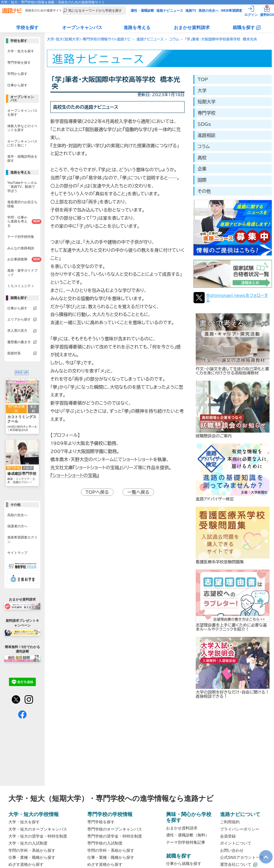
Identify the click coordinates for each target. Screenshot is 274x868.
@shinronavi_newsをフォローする (237, 298)
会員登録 (228, 836)
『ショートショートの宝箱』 (75, 475)
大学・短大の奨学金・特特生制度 (38, 836)
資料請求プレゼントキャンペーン (22, 627)
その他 (204, 191)
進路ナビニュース (170, 11)
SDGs (204, 124)
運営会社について (236, 864)
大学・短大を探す (24, 822)
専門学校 (207, 113)
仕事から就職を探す (184, 864)
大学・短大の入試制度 (28, 843)
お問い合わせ (232, 850)
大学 (202, 91)
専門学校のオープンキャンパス (115, 829)
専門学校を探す (101, 822)
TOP (203, 79)
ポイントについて (236, 843)
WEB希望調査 (232, 11)
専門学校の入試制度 (105, 843)
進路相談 (207, 135)
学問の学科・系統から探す (32, 850)
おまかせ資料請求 (192, 28)
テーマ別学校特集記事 (186, 842)
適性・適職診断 (142, 11)
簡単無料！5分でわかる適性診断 (22, 653)
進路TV (191, 11)
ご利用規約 (230, 822)
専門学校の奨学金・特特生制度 (115, 836)
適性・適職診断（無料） (188, 835)
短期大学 (207, 102)
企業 (202, 169)
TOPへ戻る (97, 492)
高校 (202, 158)
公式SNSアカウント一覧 (242, 857)
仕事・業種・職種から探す (32, 857)
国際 (202, 180)
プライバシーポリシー (240, 829)
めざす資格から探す (26, 864)
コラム (174, 39)
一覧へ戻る (138, 492)
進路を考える (137, 28)
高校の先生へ (209, 11)
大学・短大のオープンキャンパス (38, 829)
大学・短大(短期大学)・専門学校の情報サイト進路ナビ (89, 39)
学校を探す (27, 28)
